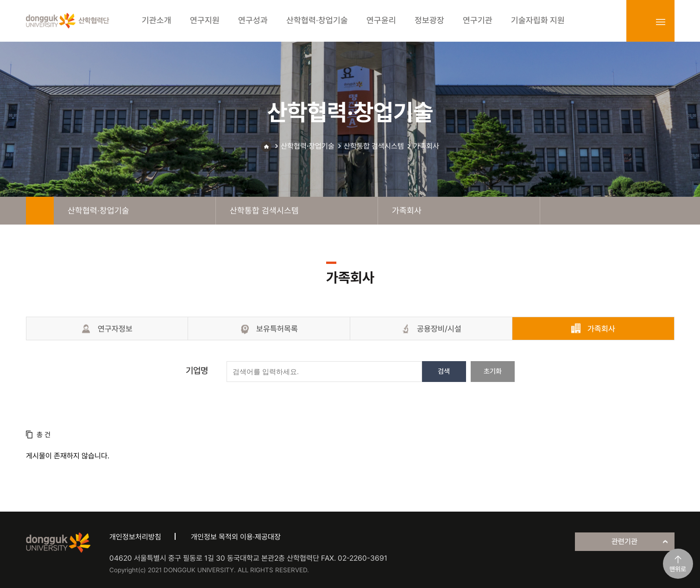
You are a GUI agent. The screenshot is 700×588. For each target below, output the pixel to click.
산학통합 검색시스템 (374, 146)
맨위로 (678, 569)
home (40, 211)
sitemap (661, 22)
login (640, 22)
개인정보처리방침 (135, 537)
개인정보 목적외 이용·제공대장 (236, 537)
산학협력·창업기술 (308, 146)
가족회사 (426, 146)
